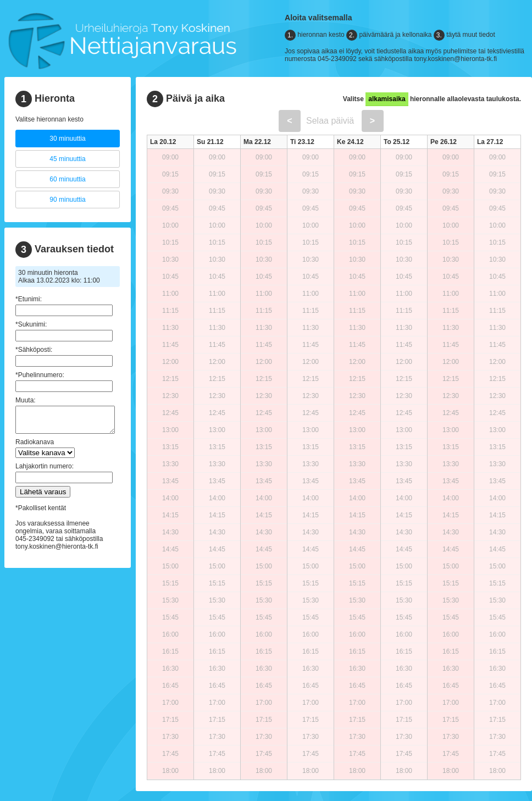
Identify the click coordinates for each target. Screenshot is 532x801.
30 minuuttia (67, 139)
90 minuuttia (67, 200)
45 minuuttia (67, 159)
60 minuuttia (67, 179)
